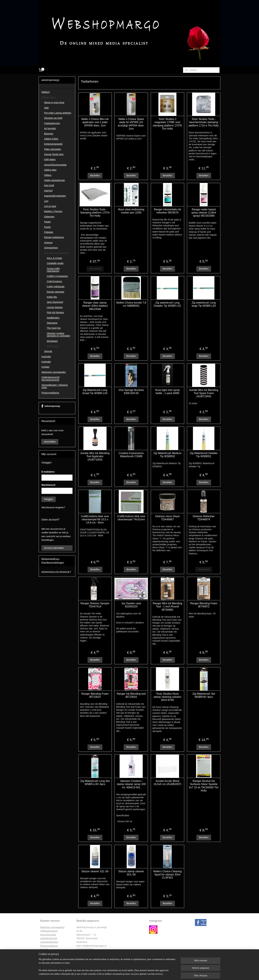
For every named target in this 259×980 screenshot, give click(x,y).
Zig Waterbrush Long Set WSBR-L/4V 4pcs (95, 783)
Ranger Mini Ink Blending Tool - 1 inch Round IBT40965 (167, 606)
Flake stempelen (53, 149)
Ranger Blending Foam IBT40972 (204, 605)
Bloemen (49, 134)
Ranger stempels (55, 292)
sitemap (120, 974)
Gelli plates (50, 159)
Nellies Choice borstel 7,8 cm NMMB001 (131, 304)
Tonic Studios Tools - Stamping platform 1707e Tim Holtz (95, 213)
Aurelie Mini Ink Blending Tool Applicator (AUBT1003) (95, 456)
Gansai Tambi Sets (54, 154)
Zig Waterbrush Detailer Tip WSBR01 (204, 455)
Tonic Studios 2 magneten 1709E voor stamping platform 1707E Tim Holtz (167, 124)
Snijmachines (51, 248)
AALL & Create (54, 258)
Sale (46, 108)
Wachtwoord (48, 485)
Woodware (52, 341)
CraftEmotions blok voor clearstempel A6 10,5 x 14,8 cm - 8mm (95, 519)
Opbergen (49, 217)
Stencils (48, 351)
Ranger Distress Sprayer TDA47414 (95, 605)
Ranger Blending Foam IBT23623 (95, 695)
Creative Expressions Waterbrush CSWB (131, 455)
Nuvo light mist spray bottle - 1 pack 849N (167, 392)
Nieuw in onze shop (54, 102)
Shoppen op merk (53, 118)
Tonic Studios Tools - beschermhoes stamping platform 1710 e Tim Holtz (204, 122)
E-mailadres (48, 472)
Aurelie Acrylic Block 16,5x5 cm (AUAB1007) (167, 783)
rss (126, 974)
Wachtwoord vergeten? (53, 507)
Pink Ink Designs (55, 312)
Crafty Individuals (56, 287)
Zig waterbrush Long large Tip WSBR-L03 (204, 304)
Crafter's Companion (57, 276)
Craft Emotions (54, 281)
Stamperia (52, 323)
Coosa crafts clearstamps (53, 270)
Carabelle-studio (55, 263)
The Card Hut (54, 328)
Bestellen (95, 175)
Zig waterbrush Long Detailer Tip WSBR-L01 (167, 304)
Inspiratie (46, 357)
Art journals (50, 128)
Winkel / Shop (49, 97)
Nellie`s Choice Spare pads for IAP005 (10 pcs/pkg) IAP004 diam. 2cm (131, 124)
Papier (47, 222)
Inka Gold (49, 185)
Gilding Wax (50, 170)
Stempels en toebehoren (57, 253)
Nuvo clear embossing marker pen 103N (131, 211)
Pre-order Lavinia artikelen (58, 113)
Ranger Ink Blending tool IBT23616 (131, 695)
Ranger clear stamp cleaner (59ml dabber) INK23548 (95, 306)
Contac (44, 949)
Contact (45, 367)
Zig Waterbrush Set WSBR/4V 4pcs (204, 695)
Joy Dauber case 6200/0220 (131, 605)
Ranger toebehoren (54, 237)
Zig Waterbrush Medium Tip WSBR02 (167, 455)
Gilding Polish (51, 139)
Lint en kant (50, 206)
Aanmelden (50, 442)
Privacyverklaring (50, 393)
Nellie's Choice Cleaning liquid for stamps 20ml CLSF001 (167, 874)
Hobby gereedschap (54, 180)
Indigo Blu (52, 297)
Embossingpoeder (53, 144)
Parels (47, 227)
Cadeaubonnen (52, 123)
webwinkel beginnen (137, 974)
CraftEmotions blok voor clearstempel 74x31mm (131, 518)
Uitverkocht (95, 269)
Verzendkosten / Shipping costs (55, 386)
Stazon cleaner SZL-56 (95, 871)
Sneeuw (48, 243)
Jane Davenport (55, 302)
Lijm (46, 201)
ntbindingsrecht (50, 931)
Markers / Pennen (53, 211)
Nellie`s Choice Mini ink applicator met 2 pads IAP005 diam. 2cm (95, 122)
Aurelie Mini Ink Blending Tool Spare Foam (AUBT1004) (204, 393)
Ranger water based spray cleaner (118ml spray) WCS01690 (204, 213)
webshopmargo (51, 406)
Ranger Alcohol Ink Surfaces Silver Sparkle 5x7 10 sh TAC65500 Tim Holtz (204, 786)
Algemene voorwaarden (54, 372)
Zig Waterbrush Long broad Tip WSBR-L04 (95, 392)
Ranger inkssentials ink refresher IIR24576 (167, 211)
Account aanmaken (54, 548)
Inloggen (49, 499)
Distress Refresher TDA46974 (204, 518)
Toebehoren (53, 346)
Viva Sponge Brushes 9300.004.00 (131, 392)
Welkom (46, 92)
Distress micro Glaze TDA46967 (167, 518)
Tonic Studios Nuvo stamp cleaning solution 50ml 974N (167, 697)
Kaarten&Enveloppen (55, 196)
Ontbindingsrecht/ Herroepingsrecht (51, 378)
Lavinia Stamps (55, 307)
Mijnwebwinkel (162, 974)
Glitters (48, 175)
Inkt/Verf (48, 191)
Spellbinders (53, 318)
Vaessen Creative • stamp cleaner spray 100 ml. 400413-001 (131, 784)
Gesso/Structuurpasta (55, 165)
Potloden (49, 232)
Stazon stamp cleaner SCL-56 (131, 873)
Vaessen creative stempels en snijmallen (58, 335)
